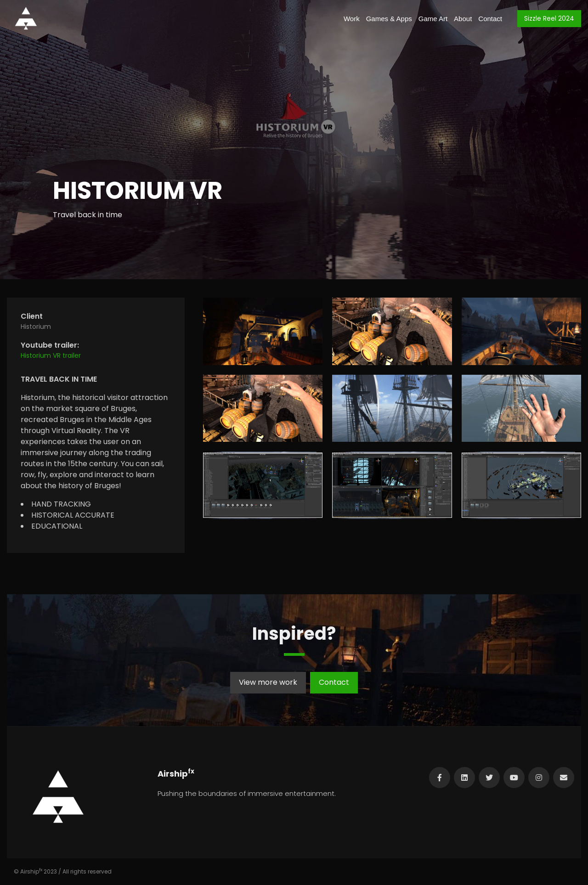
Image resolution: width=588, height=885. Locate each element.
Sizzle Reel (549, 18)
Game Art (433, 19)
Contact (490, 19)
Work (352, 19)
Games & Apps (389, 19)
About (463, 19)
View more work (268, 682)
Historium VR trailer (51, 355)
